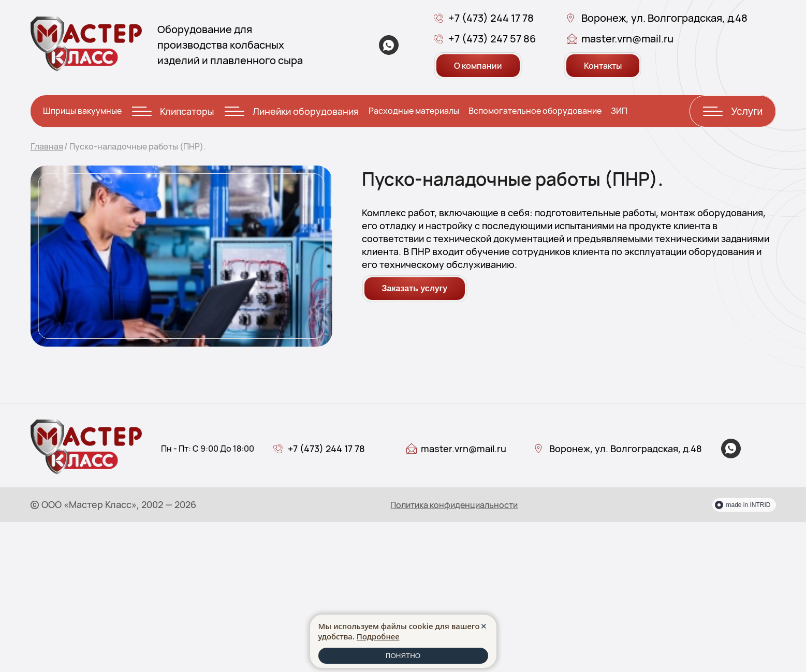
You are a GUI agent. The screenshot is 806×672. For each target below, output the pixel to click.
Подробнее (378, 636)
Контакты (603, 66)
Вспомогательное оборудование (535, 111)
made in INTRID (748, 505)
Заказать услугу (415, 288)
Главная (47, 146)
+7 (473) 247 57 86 (492, 39)
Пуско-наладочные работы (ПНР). (137, 146)
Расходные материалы (414, 111)
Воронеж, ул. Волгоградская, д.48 (664, 18)
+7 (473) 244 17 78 (491, 18)
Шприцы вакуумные (82, 111)
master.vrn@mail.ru (627, 39)
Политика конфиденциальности (454, 505)
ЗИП (619, 111)
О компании (478, 66)
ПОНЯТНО (403, 656)
